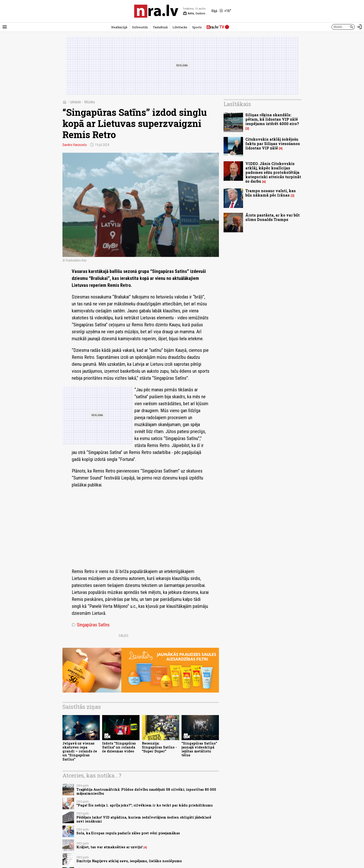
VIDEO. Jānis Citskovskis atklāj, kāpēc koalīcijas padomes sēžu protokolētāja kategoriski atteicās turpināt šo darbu (273, 172)
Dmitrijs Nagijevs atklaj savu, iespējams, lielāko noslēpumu (129, 861)
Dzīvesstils (140, 27)
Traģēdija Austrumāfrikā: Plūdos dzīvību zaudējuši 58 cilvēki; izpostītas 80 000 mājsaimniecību (146, 791)
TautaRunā (160, 27)
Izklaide (75, 102)
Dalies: (124, 636)
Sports (197, 27)
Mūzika (89, 102)
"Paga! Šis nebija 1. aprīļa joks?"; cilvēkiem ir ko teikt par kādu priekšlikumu (145, 805)
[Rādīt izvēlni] (5, 27)
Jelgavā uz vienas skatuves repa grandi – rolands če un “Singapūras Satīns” (80, 751)
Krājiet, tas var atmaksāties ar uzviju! (109, 847)
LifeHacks (180, 27)
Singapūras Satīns (91, 625)
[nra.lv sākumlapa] (156, 11)
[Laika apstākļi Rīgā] (221, 11)
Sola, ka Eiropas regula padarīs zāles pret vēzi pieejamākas (128, 833)
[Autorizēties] (359, 27)
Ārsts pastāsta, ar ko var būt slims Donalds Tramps (273, 217)
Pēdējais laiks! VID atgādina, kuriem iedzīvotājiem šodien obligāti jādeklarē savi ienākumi (144, 819)
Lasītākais (237, 104)
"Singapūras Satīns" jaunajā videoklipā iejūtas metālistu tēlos (199, 749)
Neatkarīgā (119, 27)
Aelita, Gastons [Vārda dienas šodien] (194, 13)
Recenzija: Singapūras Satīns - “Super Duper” (159, 747)
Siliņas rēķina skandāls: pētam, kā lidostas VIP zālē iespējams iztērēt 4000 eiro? (272, 119)
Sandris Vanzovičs (75, 145)
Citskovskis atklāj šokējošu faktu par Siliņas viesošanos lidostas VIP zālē (273, 144)
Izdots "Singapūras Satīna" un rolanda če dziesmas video (119, 747)
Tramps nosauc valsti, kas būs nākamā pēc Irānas (271, 193)
